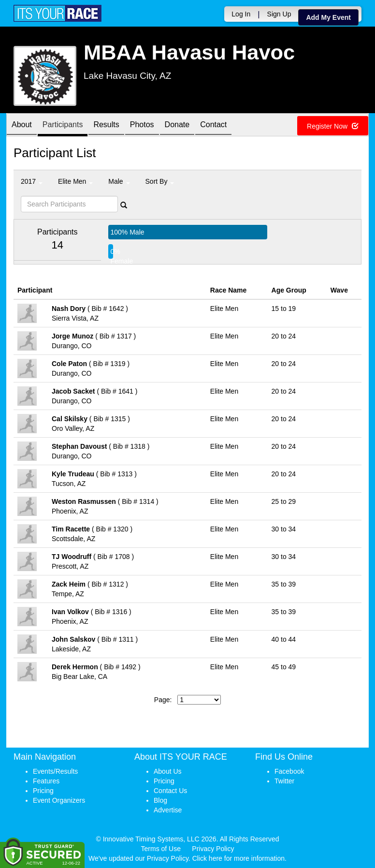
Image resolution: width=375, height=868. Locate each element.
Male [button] (119, 181)
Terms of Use (161, 849)
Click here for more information (238, 858)
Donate (177, 125)
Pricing (43, 791)
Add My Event (328, 17)
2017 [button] (32, 181)
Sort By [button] (160, 181)
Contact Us (170, 791)
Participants (63, 125)
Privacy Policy (213, 849)
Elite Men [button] (75, 181)
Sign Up (279, 14)
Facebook (289, 771)
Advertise (168, 810)
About (22, 125)
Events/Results (55, 771)
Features (46, 781)
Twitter (284, 781)
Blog (160, 800)
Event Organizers (59, 800)
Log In (241, 14)
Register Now (333, 126)
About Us (168, 771)
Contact (213, 125)
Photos (142, 125)
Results (106, 125)
